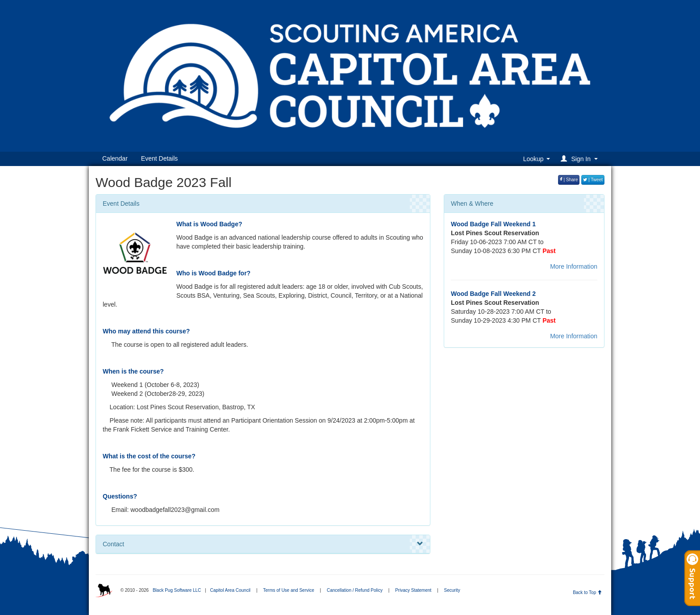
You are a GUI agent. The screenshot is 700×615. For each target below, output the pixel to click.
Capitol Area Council (230, 590)
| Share (569, 180)
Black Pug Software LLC (177, 590)
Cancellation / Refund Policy (355, 590)
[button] (581, 159)
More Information (574, 266)
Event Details (159, 158)
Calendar (115, 158)
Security (452, 590)
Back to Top (587, 592)
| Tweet (593, 180)
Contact (263, 544)
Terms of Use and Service (289, 590)
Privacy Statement (413, 590)
